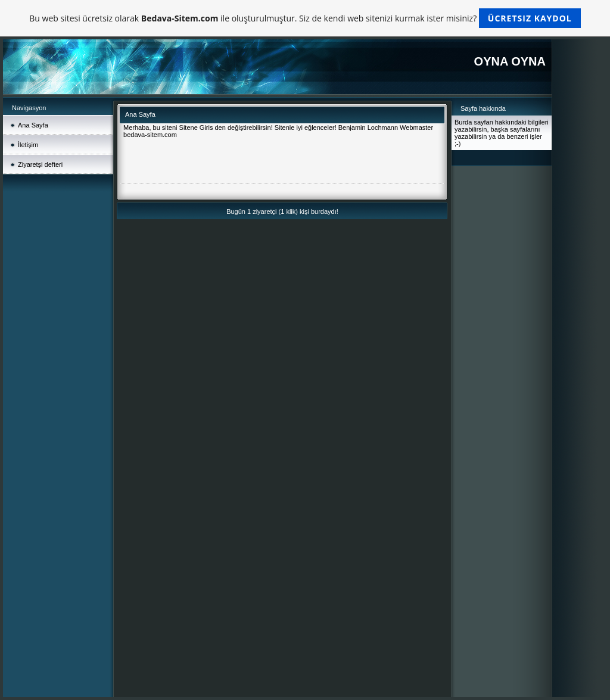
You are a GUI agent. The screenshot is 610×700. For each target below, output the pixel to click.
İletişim (28, 145)
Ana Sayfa (33, 125)
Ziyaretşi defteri (40, 164)
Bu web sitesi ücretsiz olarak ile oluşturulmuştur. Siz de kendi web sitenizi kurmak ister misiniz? (305, 18)
